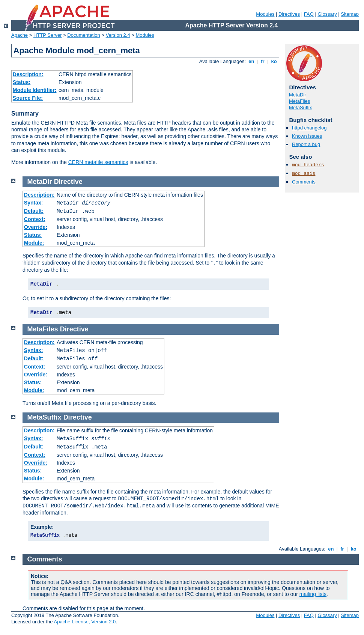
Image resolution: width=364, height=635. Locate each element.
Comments (304, 182)
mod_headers (308, 165)
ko (274, 61)
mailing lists (313, 594)
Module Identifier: (35, 90)
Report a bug (306, 144)
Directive (68, 182)
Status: (22, 82)
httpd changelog (309, 128)
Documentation (83, 35)
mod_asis (304, 174)
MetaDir (298, 95)
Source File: (28, 98)
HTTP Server (48, 35)
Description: (28, 74)
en (251, 61)
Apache (20, 35)
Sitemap (350, 14)
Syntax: (34, 203)
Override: (36, 227)
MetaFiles (299, 101)
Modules (265, 14)
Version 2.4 (118, 35)
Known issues (307, 136)
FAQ (309, 14)
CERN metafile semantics (98, 162)
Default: (34, 211)
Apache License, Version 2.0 (85, 622)
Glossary (327, 14)
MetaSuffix (300, 108)
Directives (289, 14)
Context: (35, 219)
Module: (34, 243)
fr (263, 61)
